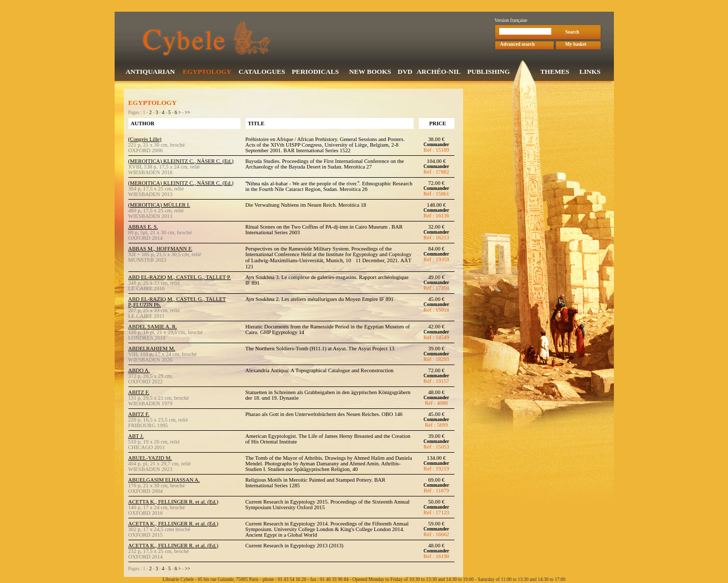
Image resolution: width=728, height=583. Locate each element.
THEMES (555, 73)
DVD (405, 73)
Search (572, 33)
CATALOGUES (262, 73)
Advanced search (518, 45)
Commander (436, 146)
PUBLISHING (489, 73)
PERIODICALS (316, 73)
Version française (511, 21)
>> (188, 114)
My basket (576, 45)
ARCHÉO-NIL (439, 73)
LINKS (590, 73)
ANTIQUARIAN (150, 73)
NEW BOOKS (370, 73)
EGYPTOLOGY (207, 73)
